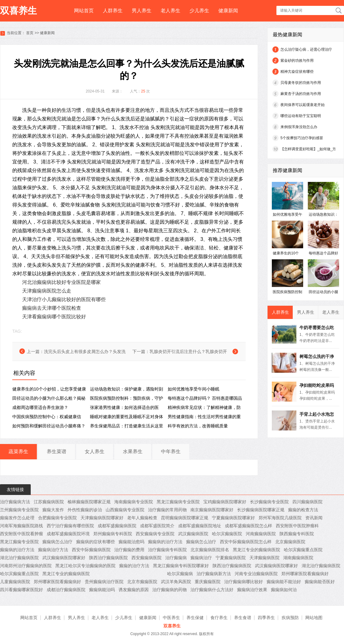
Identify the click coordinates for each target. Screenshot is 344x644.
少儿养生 (199, 11)
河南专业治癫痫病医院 (256, 574)
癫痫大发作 (53, 510)
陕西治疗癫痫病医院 (108, 558)
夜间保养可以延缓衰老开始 (303, 105)
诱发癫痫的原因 (134, 590)
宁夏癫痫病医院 (231, 558)
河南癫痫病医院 (261, 534)
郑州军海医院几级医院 (280, 518)
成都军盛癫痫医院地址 (200, 526)
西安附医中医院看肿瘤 (21, 534)
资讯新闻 (314, 518)
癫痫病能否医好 (320, 582)
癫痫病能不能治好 (284, 582)
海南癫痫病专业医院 (134, 502)
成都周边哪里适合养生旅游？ (40, 407)
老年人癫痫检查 (142, 518)
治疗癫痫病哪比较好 (244, 582)
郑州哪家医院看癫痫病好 (305, 574)
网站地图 (314, 618)
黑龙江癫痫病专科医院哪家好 (181, 566)
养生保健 (195, 618)
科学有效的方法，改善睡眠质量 (198, 426)
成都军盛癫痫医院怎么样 (248, 526)
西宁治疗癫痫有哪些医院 (70, 526)
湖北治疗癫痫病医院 (19, 558)
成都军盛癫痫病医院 (117, 526)
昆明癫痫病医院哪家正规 (185, 518)
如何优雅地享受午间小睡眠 (193, 389)
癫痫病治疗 (201, 558)
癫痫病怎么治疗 (57, 542)
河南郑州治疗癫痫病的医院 (26, 566)
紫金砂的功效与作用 (297, 61)
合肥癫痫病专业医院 (57, 518)
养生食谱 (243, 618)
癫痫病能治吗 (102, 590)
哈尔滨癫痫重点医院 (303, 550)
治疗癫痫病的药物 (170, 590)
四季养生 (266, 618)
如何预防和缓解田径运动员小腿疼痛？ (49, 426)
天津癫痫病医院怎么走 (47, 291)
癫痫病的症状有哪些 (96, 542)
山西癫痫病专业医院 (125, 510)
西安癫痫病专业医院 (155, 534)
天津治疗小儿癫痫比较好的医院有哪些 (64, 299)
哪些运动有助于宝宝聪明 (301, 116)
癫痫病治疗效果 (252, 590)
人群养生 (113, 11)
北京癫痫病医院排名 (210, 550)
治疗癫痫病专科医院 (167, 550)
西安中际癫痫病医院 (91, 550)
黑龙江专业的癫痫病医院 (256, 550)
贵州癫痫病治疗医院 (104, 582)
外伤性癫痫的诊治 (85, 510)
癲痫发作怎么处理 (17, 518)
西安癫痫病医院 (147, 558)
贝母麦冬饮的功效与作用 (301, 83)
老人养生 (170, 11)
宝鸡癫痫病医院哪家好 (225, 502)
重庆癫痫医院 (208, 582)
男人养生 (142, 11)
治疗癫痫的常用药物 (167, 510)
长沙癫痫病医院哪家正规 (261, 510)
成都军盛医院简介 (157, 526)
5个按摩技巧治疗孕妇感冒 (302, 138)
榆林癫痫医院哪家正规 (89, 502)
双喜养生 (18, 11)
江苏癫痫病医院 (49, 502)
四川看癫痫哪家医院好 (21, 590)
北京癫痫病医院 (290, 542)
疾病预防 (290, 618)
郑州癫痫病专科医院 (113, 534)
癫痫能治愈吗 (131, 542)
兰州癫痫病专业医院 (19, 510)
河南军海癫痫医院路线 (21, 526)
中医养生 (171, 618)
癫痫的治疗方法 (134, 566)
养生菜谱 (57, 452)
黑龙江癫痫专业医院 (19, 542)
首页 (30, 33)
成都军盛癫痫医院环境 (68, 534)
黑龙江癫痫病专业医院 (178, 502)
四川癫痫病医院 (307, 502)
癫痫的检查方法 (303, 510)
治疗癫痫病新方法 (214, 574)
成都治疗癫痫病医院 (66, 590)
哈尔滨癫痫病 (180, 574)
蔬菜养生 (18, 452)
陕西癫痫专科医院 (297, 534)
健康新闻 (228, 11)
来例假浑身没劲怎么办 (299, 127)
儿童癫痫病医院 (15, 582)
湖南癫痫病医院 (298, 558)
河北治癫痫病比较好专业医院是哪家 (61, 282)
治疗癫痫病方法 (15, 502)
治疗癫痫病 (176, 558)
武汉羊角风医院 (176, 582)
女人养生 (95, 452)
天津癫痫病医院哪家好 (102, 518)
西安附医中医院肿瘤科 (297, 526)
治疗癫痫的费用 (129, 550)
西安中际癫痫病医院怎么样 (246, 542)
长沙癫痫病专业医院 (269, 502)
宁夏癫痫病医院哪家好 (233, 518)
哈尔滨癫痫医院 (227, 534)
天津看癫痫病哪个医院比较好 (54, 317)
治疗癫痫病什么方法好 (212, 590)
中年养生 (171, 452)
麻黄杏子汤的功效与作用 (301, 94)
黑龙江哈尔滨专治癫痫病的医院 (85, 566)
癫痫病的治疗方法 (165, 542)
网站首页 (84, 11)
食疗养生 (219, 618)
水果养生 (133, 452)
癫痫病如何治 (284, 590)
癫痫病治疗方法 (53, 550)
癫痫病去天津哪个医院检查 (52, 308)
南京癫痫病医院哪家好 (212, 510)
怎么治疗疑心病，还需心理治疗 (306, 49)
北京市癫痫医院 (142, 582)
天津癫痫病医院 (264, 558)
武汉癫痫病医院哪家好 (64, 558)
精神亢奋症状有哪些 (297, 72)
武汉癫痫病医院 (193, 534)
